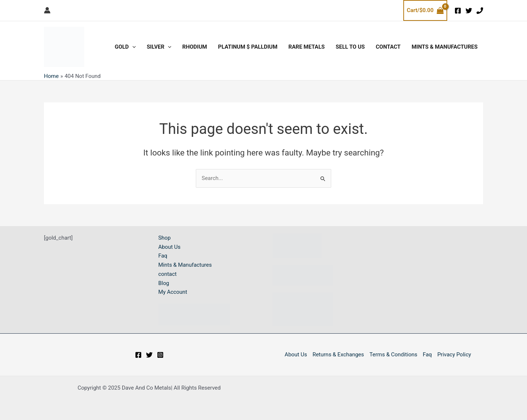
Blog (164, 283)
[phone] (480, 11)
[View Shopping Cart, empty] (425, 10)
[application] (132, 47)
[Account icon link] (47, 10)
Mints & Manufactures (445, 47)
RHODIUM (195, 47)
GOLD (125, 47)
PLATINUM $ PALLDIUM (248, 47)
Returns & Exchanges (338, 355)
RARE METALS (307, 47)
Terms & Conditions (394, 355)
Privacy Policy (454, 355)
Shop (165, 238)
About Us (170, 247)
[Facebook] (458, 11)
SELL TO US (350, 47)
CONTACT (388, 47)
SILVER (159, 47)
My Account (173, 292)
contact (168, 274)
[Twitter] (469, 11)
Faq (163, 256)
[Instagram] (160, 355)
